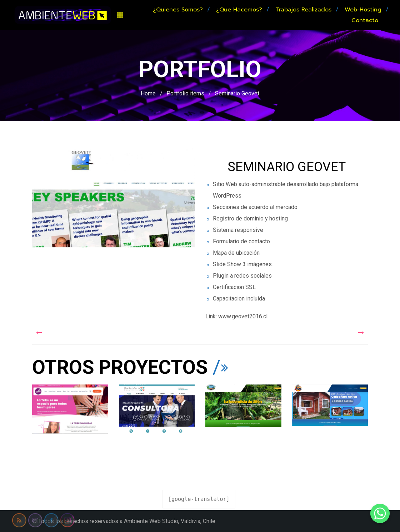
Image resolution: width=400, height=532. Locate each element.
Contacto (365, 20)
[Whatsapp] (380, 513)
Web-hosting (363, 10)
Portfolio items (185, 93)
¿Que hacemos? (239, 10)
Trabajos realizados (303, 10)
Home (148, 93)
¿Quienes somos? (178, 10)
